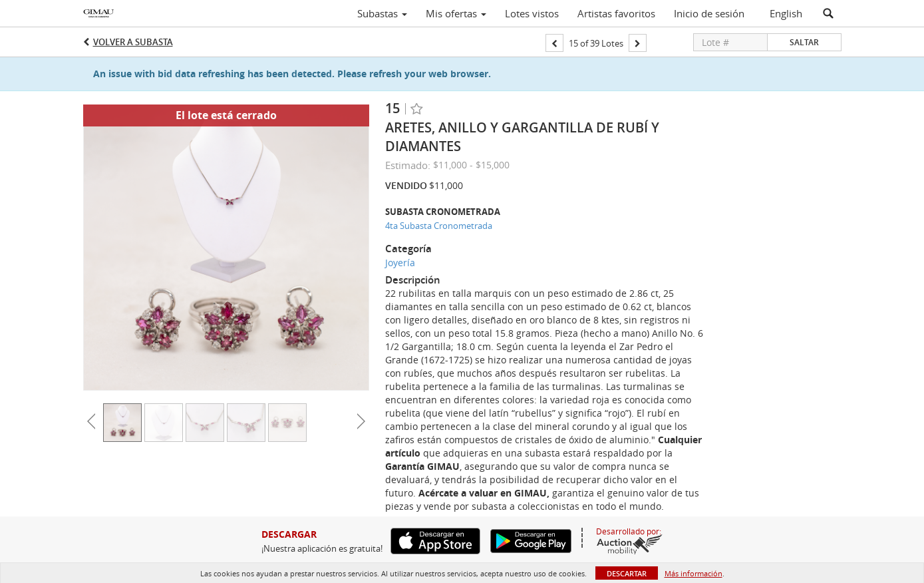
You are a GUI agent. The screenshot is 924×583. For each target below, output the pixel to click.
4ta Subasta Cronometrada (439, 226)
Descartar (627, 573)
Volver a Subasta (133, 42)
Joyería (400, 263)
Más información (693, 573)
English (786, 13)
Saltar (804, 42)
